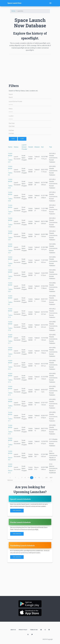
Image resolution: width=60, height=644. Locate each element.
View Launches (17, 511)
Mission (37, 147)
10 (32, 478)
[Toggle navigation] (50, 3)
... (19, 478)
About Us (13, 630)
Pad (50, 147)
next (51, 478)
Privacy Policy (23, 630)
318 (46, 478)
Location (11, 116)
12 (39, 478)
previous (10, 478)
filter (13, 139)
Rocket (31, 147)
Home (13, 11)
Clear (22, 139)
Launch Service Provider (15, 102)
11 (35, 478)
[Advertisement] (30, 68)
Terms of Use (34, 630)
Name (10, 147)
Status (11, 109)
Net (42, 147)
